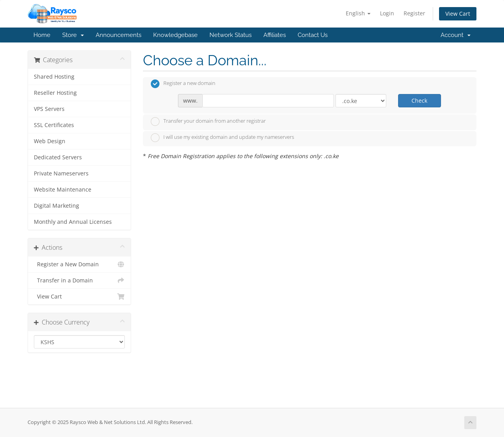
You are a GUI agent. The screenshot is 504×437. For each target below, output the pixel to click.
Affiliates (275, 35)
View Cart (458, 14)
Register (414, 13)
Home (42, 35)
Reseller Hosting (55, 93)
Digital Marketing (57, 206)
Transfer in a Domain (79, 280)
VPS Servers (49, 109)
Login (387, 13)
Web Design (50, 141)
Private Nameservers (61, 173)
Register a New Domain (79, 264)
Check (419, 100)
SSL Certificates (54, 125)
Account (456, 35)
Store (73, 35)
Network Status (231, 35)
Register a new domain (183, 84)
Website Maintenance (63, 190)
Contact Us (313, 35)
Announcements (119, 35)
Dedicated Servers (58, 157)
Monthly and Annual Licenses (73, 222)
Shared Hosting (54, 77)
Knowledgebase (175, 35)
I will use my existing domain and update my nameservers (222, 138)
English (358, 13)
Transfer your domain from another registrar (208, 122)
